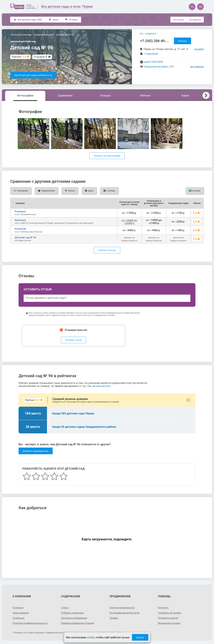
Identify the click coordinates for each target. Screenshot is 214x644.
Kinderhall (20, 229)
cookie (91, 637)
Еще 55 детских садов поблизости (33, 75)
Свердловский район (156, 67)
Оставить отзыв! (74, 340)
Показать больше (107, 250)
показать (182, 41)
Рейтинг (145, 95)
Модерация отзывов (169, 623)
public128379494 (153, 62)
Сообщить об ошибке (170, 613)
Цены (54, 20)
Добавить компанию (72, 613)
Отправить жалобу (168, 618)
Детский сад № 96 (25, 237)
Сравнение (65, 95)
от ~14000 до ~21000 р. (129, 222)
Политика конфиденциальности (30, 623)
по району (195, 20)
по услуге (179, 20)
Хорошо (140, 637)
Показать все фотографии (107, 156)
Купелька (20, 220)
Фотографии (25, 95)
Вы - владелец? (148, 33)
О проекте (18, 608)
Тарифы (114, 618)
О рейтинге (19, 618)
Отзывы (71, 20)
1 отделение (151, 54)
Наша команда (21, 613)
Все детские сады (28, 20)
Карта (185, 95)
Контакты (163, 608)
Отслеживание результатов (125, 613)
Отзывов (40, 57)
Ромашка (20, 211)
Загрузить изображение (74, 618)
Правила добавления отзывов (78, 623)
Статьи (65, 608)
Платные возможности (122, 608)
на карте (199, 49)
